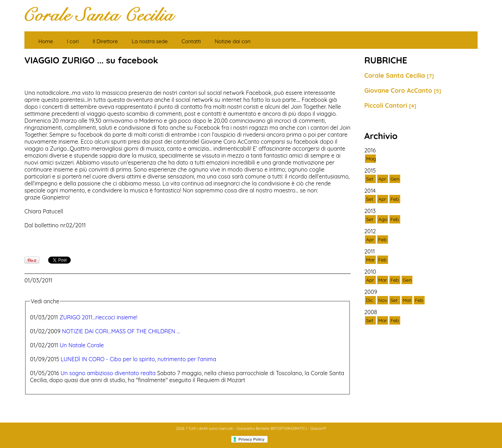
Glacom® (318, 428)
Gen (395, 179)
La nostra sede (150, 41)
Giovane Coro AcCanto (403, 90)
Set (370, 179)
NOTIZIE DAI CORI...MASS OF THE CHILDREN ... (121, 331)
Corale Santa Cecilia (399, 75)
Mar (370, 260)
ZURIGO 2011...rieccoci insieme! (98, 317)
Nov (383, 300)
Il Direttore (105, 41)
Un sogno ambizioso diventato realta (108, 373)
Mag (371, 159)
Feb (395, 199)
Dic (370, 300)
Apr (382, 179)
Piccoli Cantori (390, 105)
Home (46, 41)
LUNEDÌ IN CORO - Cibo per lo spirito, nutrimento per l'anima (138, 359)
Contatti (191, 41)
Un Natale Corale (82, 345)
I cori (73, 41)
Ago (383, 219)
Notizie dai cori (233, 41)
